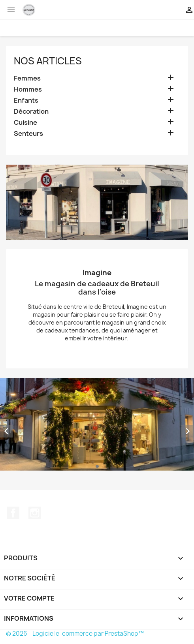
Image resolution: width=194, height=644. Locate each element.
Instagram (35, 513)
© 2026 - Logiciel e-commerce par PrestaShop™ (75, 634)
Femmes (27, 78)
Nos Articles (48, 61)
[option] (97, 424)
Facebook (13, 513)
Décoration (31, 112)
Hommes (28, 89)
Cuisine (25, 123)
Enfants (26, 100)
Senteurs (28, 134)
